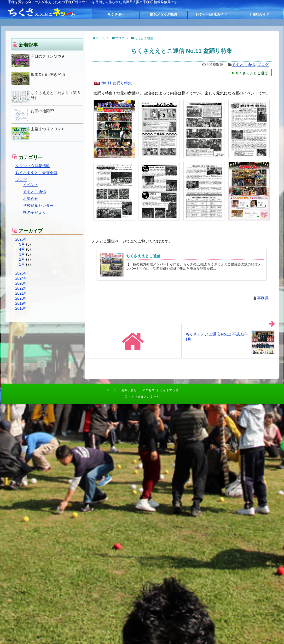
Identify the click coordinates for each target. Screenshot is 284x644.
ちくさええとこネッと (144, 397)
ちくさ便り (116, 14)
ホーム (111, 390)
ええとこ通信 (243, 65)
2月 (22, 259)
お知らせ (31, 199)
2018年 (22, 308)
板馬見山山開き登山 (48, 74)
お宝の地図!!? (42, 111)
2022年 (22, 288)
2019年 (22, 303)
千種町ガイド (259, 14)
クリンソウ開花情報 (33, 166)
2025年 (22, 273)
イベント (31, 185)
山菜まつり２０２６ (48, 129)
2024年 (22, 278)
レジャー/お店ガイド (211, 14)
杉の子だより (35, 212)
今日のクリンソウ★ (48, 56)
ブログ (263, 65)
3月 (22, 254)
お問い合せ (129, 390)
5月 (22, 244)
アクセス (148, 390)
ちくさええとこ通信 (252, 73)
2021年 (22, 293)
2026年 (22, 239)
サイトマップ (169, 390)
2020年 (22, 298)
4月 (22, 249)
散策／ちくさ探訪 (163, 14)
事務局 (263, 298)
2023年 (22, 283)
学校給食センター (38, 206)
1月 (22, 264)
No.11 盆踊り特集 (117, 83)
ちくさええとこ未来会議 (36, 173)
